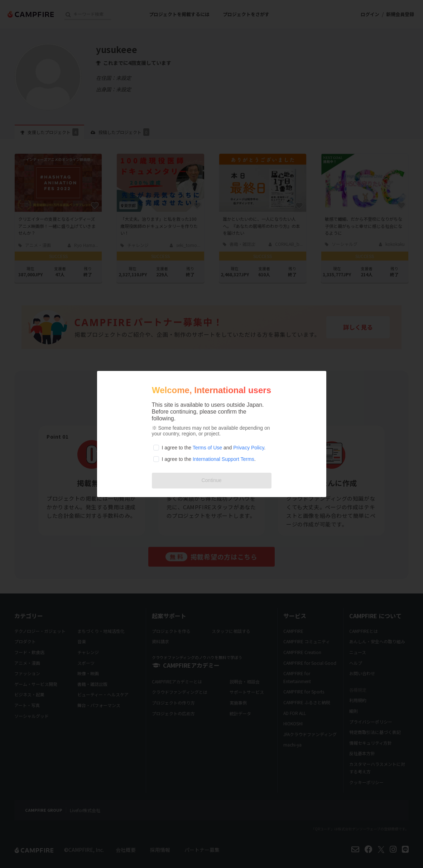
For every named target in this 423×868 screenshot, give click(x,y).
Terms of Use (207, 448)
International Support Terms (223, 459)
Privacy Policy (249, 448)
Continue (211, 480)
